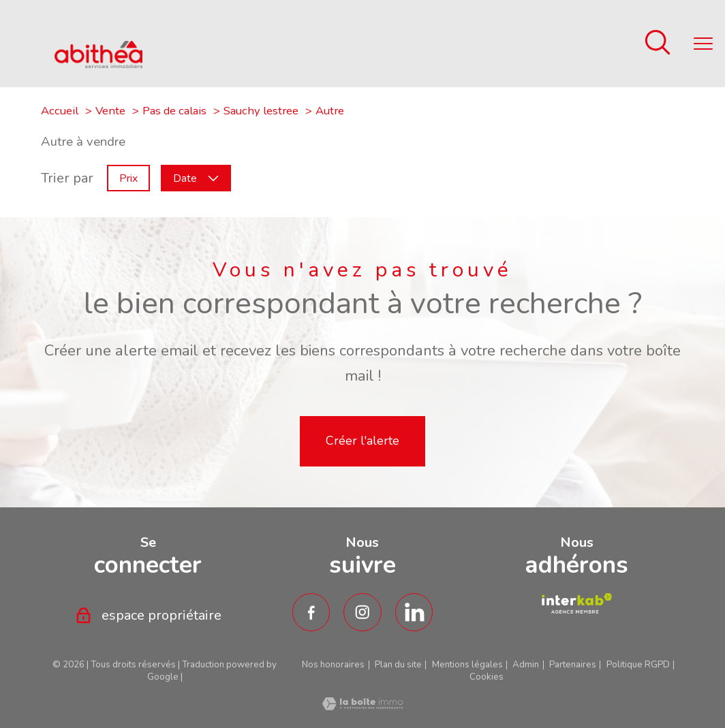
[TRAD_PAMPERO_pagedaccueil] (98, 64)
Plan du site (398, 665)
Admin (526, 665)
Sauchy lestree (261, 111)
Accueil (60, 111)
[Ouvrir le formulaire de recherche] (658, 44)
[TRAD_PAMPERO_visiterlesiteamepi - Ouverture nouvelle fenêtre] (577, 603)
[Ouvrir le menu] (703, 44)
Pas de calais (174, 111)
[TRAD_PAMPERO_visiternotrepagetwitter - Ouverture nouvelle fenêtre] (414, 612)
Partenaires (573, 665)
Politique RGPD (638, 665)
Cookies (487, 677)
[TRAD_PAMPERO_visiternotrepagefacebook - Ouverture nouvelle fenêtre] (311, 612)
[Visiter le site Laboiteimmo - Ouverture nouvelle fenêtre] (362, 706)
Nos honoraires (333, 665)
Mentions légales (467, 665)
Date (196, 178)
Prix (128, 178)
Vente (110, 111)
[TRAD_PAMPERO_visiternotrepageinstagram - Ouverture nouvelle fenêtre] (362, 612)
